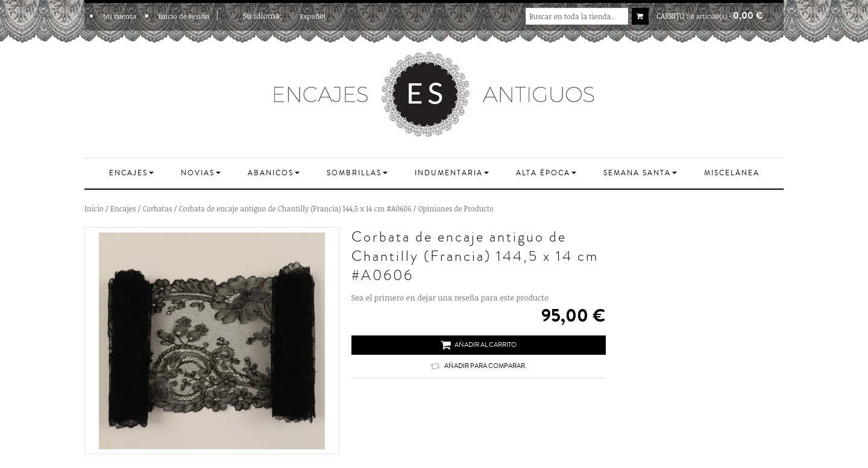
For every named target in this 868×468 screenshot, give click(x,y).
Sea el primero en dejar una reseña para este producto (450, 298)
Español (316, 16)
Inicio (94, 208)
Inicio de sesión (184, 16)
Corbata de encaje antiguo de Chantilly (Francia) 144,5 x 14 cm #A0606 (295, 208)
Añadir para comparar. (478, 366)
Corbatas (158, 208)
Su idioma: (263, 16)
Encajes (123, 208)
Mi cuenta (120, 16)
